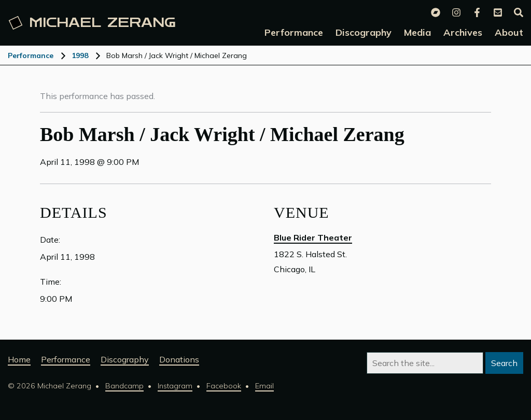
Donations (179, 359)
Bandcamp (124, 386)
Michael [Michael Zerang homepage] (92, 23)
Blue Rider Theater (313, 237)
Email (264, 386)
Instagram (175, 386)
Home (19, 359)
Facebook (224, 386)
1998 (80, 55)
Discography (125, 359)
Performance (31, 55)
